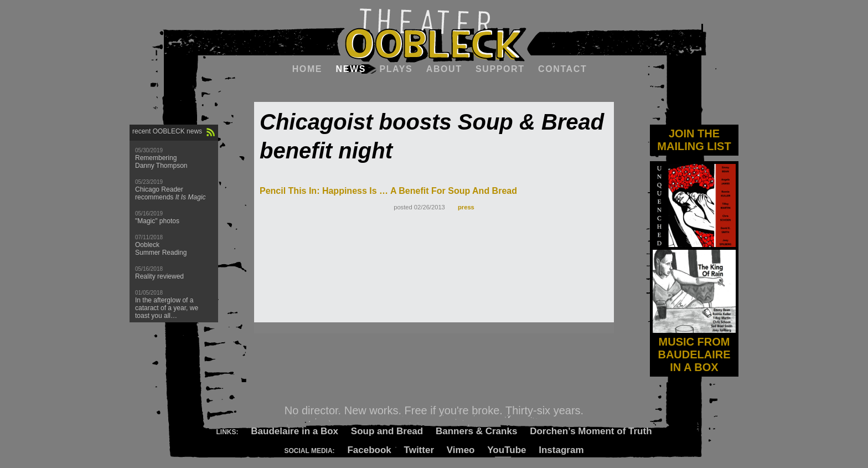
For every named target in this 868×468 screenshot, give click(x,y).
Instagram (561, 450)
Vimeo (461, 450)
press (466, 207)
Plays (396, 69)
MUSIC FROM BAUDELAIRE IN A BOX (694, 348)
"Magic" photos (157, 221)
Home (307, 69)
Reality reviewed (159, 276)
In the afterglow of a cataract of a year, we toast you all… (167, 308)
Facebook (369, 450)
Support (500, 69)
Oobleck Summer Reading (161, 249)
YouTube (507, 450)
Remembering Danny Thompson (161, 162)
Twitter (419, 450)
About (444, 69)
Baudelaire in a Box (294, 431)
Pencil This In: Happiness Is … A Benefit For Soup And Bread (388, 191)
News (351, 69)
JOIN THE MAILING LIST (694, 140)
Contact (562, 69)
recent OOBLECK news (167, 131)
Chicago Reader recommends (170, 193)
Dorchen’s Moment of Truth (591, 431)
